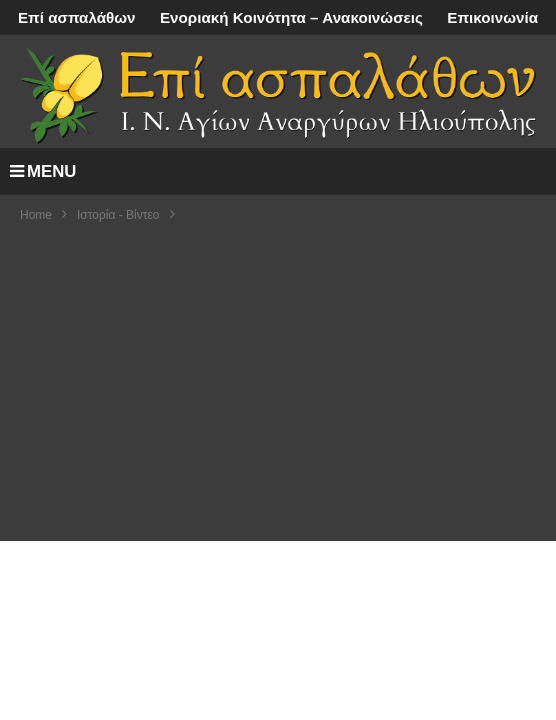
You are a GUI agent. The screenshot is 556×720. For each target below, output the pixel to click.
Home (36, 215)
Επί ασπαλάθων (77, 17)
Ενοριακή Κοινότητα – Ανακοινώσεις (291, 17)
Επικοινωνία (492, 17)
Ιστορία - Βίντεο (118, 215)
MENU (43, 171)
